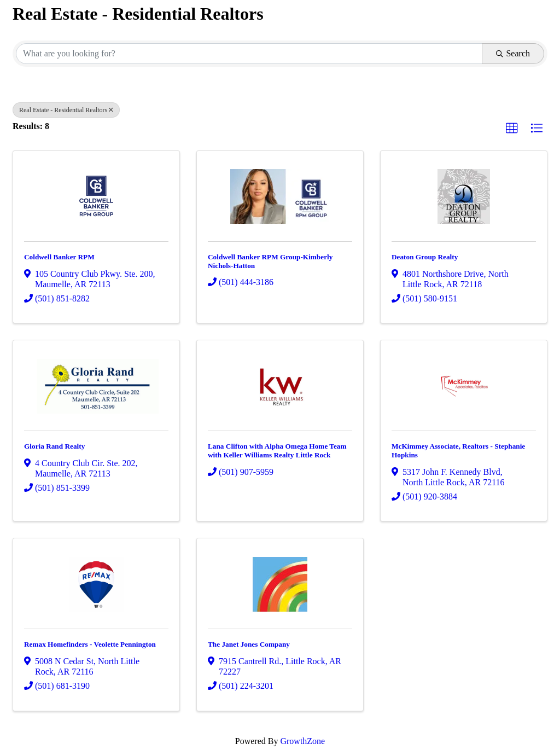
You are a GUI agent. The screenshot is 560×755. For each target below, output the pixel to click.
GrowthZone (302, 741)
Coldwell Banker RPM (59, 257)
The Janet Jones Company (249, 644)
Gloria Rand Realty (54, 446)
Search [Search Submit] (513, 53)
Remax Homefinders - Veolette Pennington (90, 644)
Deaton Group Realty (425, 257)
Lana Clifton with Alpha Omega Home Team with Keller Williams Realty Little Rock (277, 451)
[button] (512, 129)
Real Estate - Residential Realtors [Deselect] (66, 110)
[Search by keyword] (249, 54)
